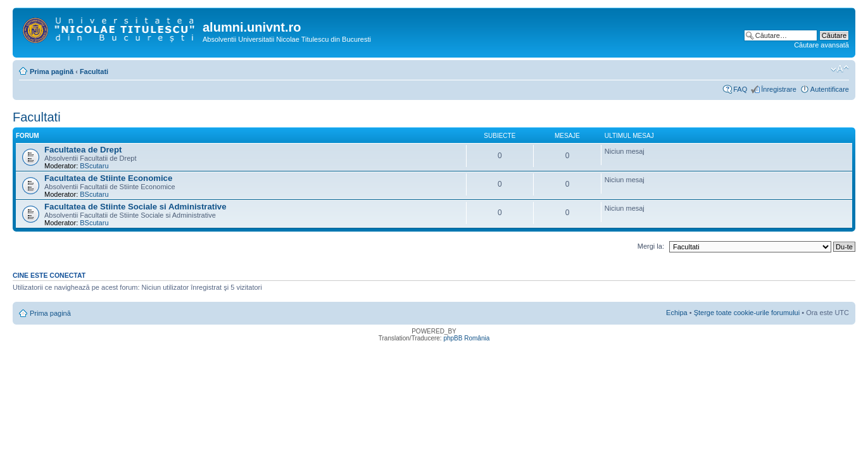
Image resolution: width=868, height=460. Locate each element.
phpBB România (466, 338)
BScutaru (94, 166)
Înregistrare (779, 89)
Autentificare (830, 89)
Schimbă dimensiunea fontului (840, 69)
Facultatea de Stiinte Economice (108, 178)
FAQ (740, 89)
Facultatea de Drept (83, 150)
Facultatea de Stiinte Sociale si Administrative (135, 207)
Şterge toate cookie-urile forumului (747, 313)
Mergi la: (651, 246)
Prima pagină (52, 71)
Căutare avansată (821, 45)
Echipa (677, 313)
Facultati (94, 71)
